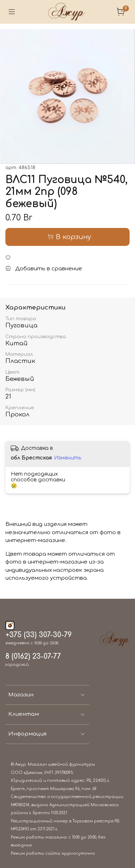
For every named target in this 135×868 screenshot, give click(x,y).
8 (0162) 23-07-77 (33, 657)
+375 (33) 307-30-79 (39, 635)
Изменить (67, 458)
